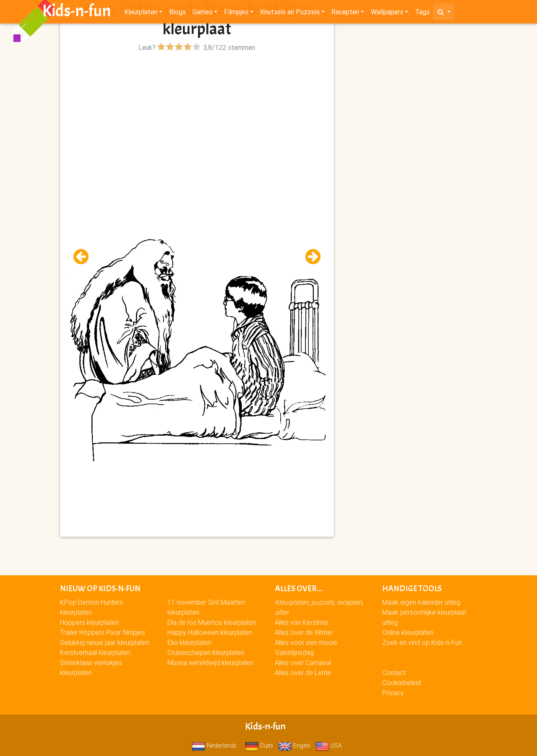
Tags (422, 13)
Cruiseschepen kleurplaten (206, 652)
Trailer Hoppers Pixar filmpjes (103, 632)
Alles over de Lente (303, 673)
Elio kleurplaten (189, 642)
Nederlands (214, 746)
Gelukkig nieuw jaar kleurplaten (105, 642)
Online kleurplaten (408, 632)
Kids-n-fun (77, 13)
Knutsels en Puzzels (290, 13)
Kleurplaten (141, 13)
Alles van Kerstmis (301, 622)
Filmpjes (236, 13)
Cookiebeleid (401, 683)
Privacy (393, 693)
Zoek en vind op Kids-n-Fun (422, 642)
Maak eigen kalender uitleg (421, 602)
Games (202, 13)
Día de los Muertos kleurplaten (212, 622)
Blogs (177, 13)
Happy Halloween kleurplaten (210, 632)
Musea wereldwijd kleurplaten (210, 662)
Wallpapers (387, 13)
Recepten (345, 13)
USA (329, 746)
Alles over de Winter (304, 632)
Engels (294, 746)
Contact (394, 673)
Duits (259, 746)
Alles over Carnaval (303, 662)
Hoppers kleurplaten (89, 622)
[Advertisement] (197, 113)
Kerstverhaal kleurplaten (95, 652)
